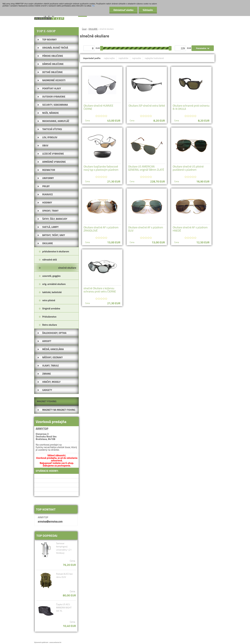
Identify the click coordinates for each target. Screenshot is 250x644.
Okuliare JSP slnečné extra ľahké (147, 106)
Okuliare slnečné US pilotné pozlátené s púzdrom (188, 168)
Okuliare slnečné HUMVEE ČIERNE (98, 107)
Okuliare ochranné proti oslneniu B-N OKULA (191, 107)
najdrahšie (123, 58)
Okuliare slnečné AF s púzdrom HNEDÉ (190, 229)
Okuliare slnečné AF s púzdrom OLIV (146, 229)
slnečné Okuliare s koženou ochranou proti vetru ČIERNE (100, 290)
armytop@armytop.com (50, 521)
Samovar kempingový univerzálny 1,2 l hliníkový (64, 548)
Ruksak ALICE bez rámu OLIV (64, 575)
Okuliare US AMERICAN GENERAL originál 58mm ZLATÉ (146, 168)
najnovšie (137, 58)
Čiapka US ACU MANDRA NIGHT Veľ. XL (64, 608)
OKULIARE (93, 29)
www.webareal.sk (55, 642)
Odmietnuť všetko (123, 10)
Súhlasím (148, 10)
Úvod (84, 29)
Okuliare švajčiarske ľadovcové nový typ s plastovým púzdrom (101, 168)
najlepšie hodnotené (154, 58)
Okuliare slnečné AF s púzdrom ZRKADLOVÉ (101, 229)
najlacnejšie (109, 58)
